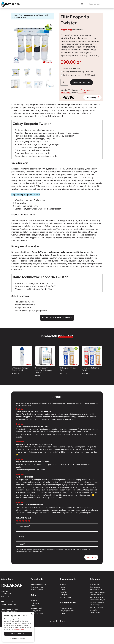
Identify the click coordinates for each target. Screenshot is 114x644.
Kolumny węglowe (96, 605)
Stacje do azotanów (97, 602)
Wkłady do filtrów (96, 589)
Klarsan (63, 587)
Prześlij (91, 557)
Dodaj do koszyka (82, 82)
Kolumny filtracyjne (96, 607)
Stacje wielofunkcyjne (97, 600)
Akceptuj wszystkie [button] (18, 634)
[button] (51, 25)
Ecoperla (82, 93)
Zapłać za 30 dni (37, 613)
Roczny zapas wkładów (78, 72)
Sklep (15, 15)
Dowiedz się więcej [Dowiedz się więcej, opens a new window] (19, 630)
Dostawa (34, 601)
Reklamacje (35, 603)
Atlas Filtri (64, 592)
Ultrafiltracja (39, 15)
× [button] (32, 614)
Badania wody (95, 612)
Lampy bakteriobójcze (98, 592)
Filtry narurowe (95, 587)
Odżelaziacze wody (97, 597)
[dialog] (18, 627)
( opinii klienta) (78, 29)
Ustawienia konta (37, 587)
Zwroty (33, 606)
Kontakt (63, 613)
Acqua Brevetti (65, 597)
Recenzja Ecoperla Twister (57, 318)
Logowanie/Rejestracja (39, 584)
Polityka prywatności (67, 611)
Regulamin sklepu (66, 608)
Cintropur (63, 595)
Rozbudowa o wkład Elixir (79, 75)
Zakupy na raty (36, 611)
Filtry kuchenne (25, 15)
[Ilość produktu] (64, 82)
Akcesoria (93, 610)
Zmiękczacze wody (96, 595)
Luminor (63, 589)
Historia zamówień (37, 589)
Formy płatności (36, 608)
